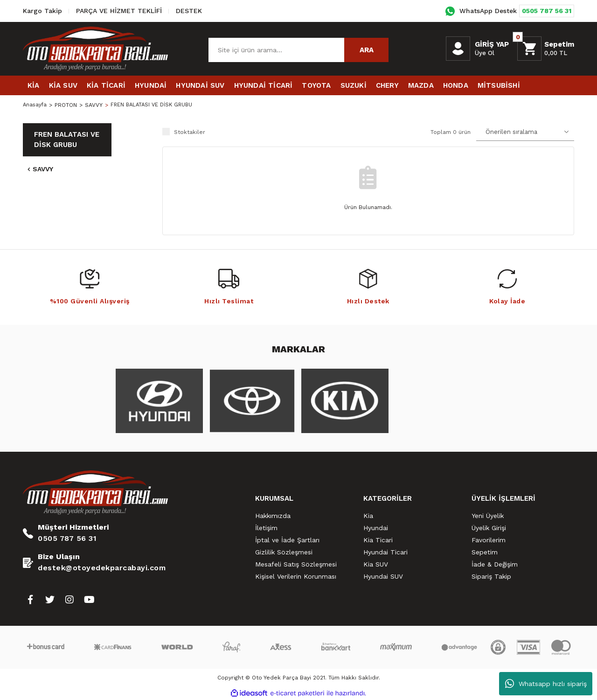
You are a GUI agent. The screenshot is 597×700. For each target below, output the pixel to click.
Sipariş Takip (491, 576)
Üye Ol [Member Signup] (485, 53)
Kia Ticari (378, 540)
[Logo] (95, 49)
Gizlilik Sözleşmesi (284, 552)
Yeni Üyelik (488, 516)
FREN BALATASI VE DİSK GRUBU (155, 105)
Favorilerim (489, 540)
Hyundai (376, 528)
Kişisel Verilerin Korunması (296, 576)
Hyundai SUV (383, 576)
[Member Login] (458, 49)
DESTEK (189, 11)
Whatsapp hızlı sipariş (546, 684)
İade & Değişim (495, 564)
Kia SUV (376, 564)
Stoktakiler (190, 132)
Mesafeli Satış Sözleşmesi (296, 564)
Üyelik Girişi (489, 528)
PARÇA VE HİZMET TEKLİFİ (119, 11)
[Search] (298, 50)
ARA (367, 50)
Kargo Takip (42, 11)
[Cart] (546, 49)
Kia (368, 516)
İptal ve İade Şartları (287, 540)
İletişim (266, 528)
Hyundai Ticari (385, 552)
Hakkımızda (273, 516)
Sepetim (485, 552)
